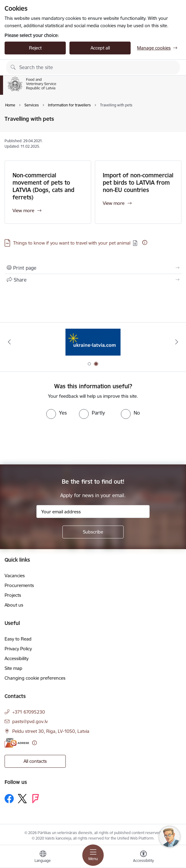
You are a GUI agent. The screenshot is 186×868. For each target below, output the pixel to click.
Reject (35, 48)
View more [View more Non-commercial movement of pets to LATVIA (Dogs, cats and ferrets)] (23, 211)
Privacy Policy (18, 649)
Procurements (19, 585)
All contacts (35, 761)
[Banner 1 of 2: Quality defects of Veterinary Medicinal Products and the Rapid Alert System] (93, 342)
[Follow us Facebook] (9, 799)
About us (14, 605)
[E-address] (17, 743)
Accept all (100, 48)
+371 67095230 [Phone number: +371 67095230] (29, 712)
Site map (13, 668)
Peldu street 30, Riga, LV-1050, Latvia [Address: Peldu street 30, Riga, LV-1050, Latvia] (51, 731)
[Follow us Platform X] (22, 799)
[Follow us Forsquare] (35, 799)
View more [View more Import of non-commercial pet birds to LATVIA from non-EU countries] (114, 203)
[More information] (145, 242)
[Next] (177, 342)
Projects (13, 595)
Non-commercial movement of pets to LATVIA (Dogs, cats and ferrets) (43, 186)
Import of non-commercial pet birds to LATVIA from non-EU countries (138, 183)
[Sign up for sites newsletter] (93, 532)
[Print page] (93, 268)
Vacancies (15, 576)
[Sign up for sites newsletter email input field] (93, 512)
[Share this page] (93, 280)
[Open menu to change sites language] (43, 857)
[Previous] (9, 342)
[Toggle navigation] (93, 855)
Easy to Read (18, 639)
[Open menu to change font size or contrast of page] (143, 857)
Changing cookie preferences (35, 678)
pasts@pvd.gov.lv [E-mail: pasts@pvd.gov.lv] (30, 721)
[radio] (56, 413)
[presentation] (51, 442)
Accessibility (17, 658)
